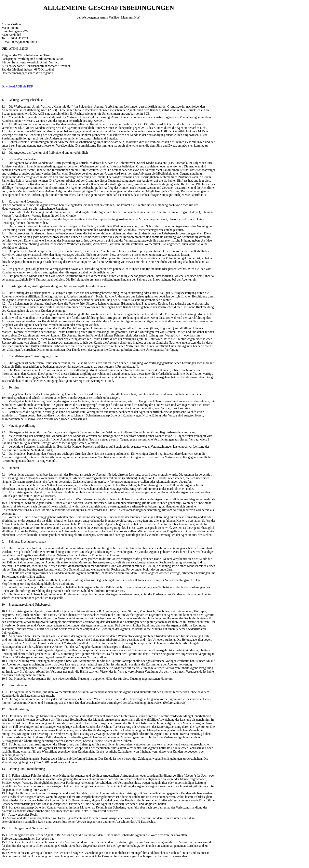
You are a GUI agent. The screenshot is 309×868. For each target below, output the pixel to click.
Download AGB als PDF (17, 86)
